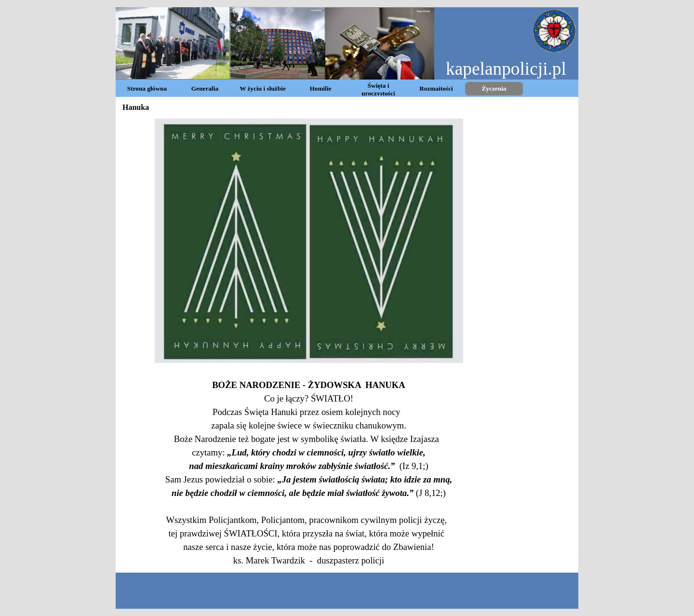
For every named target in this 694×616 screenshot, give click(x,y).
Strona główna (147, 88)
